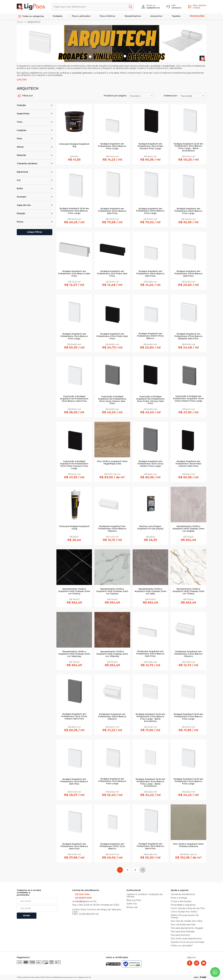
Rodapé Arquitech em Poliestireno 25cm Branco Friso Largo (188, 211)
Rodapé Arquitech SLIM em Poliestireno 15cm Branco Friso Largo (74, 211)
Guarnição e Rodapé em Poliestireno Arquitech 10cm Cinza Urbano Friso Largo (188, 399)
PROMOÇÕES (197, 16)
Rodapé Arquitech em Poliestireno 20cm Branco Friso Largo (150, 211)
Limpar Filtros (35, 232)
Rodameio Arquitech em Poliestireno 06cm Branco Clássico (112, 717)
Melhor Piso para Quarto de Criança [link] (185, 916)
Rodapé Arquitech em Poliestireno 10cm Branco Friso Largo (112, 781)
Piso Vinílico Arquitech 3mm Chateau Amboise (188, 845)
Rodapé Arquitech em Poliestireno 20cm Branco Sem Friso (112, 211)
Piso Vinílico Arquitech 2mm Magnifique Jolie (112, 463)
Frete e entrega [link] (179, 898)
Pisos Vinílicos (107, 16)
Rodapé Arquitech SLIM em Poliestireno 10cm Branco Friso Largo (188, 781)
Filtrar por (25, 96)
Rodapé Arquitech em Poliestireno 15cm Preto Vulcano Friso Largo (150, 146)
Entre (149, 5)
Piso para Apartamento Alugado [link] (187, 928)
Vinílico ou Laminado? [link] (182, 946)
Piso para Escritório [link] (180, 935)
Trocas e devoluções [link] (181, 901)
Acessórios (156, 16)
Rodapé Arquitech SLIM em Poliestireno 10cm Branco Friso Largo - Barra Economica (150, 783)
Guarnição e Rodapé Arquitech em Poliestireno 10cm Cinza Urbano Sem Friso (112, 400)
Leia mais (22, 79)
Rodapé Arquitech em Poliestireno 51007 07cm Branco (150, 336)
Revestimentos (133, 16)
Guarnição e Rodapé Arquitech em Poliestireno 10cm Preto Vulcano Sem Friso (150, 400)
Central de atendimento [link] (183, 894)
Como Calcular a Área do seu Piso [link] (188, 908)
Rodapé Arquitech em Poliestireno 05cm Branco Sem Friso (150, 274)
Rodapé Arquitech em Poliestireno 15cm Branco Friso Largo (74, 336)
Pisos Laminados (81, 16)
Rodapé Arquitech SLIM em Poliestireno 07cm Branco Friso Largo (188, 717)
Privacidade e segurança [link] (183, 905)
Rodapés (58, 16)
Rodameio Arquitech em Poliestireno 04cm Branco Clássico (188, 654)
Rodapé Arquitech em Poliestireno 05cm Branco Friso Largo (112, 146)
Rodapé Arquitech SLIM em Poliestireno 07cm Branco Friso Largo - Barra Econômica (150, 718)
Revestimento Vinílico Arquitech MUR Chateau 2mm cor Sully (150, 591)
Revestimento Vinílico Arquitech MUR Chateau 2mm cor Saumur (112, 591)
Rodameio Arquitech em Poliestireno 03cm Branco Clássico (112, 529)
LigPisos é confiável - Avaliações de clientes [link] (145, 896)
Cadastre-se (153, 8)
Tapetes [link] (176, 16)
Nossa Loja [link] (132, 907)
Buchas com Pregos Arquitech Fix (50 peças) (150, 528)
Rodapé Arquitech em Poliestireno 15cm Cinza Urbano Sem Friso (74, 716)
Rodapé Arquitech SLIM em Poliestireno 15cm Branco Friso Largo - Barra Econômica (188, 147)
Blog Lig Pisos (134, 900)
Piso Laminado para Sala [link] (183, 925)
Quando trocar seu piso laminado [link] (187, 942)
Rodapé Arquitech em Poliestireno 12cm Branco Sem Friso (74, 846)
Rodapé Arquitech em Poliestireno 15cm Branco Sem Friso (150, 846)
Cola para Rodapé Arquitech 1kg (74, 145)
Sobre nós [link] (132, 904)
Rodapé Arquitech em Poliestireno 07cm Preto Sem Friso (112, 336)
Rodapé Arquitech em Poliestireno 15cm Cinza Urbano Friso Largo (150, 464)
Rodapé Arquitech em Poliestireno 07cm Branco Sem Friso (188, 274)
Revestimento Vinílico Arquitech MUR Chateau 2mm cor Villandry (112, 654)
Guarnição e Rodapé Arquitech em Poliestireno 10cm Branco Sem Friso (74, 399)
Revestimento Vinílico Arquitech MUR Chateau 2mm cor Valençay (74, 654)
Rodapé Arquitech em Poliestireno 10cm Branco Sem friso (74, 782)
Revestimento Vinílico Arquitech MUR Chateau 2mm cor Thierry (188, 591)
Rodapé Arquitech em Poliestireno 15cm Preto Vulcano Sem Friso (188, 464)
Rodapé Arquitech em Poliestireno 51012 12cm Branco (112, 846)
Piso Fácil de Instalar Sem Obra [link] (186, 921)
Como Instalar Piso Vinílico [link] (184, 912)
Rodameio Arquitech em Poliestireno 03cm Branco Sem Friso (150, 654)
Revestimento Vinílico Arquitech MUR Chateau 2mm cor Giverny (74, 591)
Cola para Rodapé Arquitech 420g (74, 528)
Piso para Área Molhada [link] (183, 932)
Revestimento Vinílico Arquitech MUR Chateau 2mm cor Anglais (188, 529)
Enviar (27, 915)
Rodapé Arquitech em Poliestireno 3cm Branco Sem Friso (74, 274)
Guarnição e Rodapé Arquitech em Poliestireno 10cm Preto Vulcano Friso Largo (74, 465)
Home (20, 22)
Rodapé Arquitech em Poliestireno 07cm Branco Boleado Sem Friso (188, 336)
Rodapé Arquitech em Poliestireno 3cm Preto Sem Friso (112, 274)
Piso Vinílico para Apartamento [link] (186, 939)
